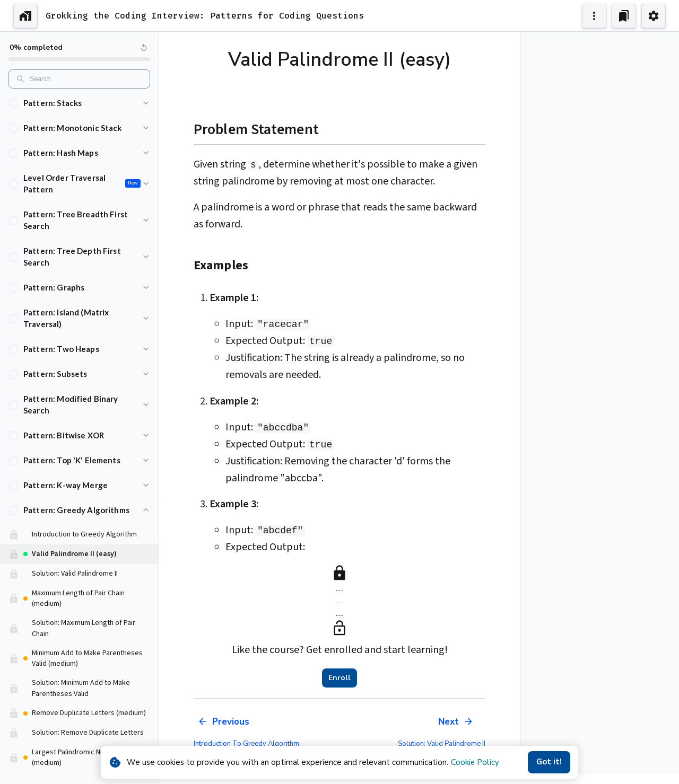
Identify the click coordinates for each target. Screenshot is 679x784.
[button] (79, 103)
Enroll (339, 678)
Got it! (549, 762)
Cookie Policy (475, 762)
